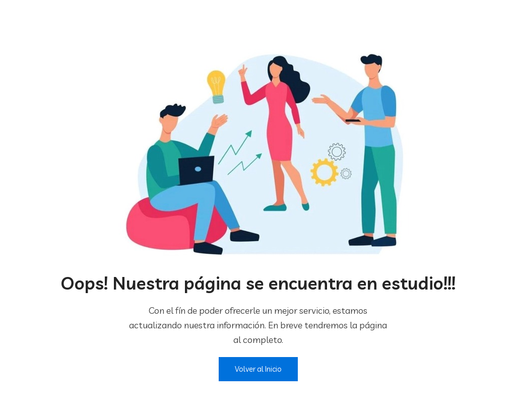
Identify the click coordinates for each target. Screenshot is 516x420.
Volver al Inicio (258, 369)
